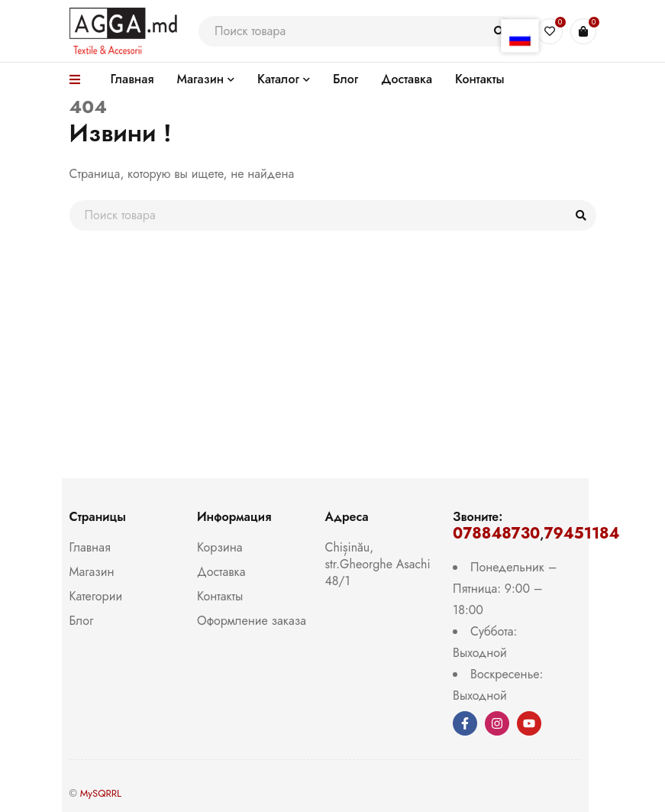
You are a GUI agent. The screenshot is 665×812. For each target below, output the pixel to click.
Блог (82, 621)
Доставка (221, 572)
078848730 (496, 534)
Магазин (92, 572)
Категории (96, 596)
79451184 (581, 534)
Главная (90, 547)
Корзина (220, 547)
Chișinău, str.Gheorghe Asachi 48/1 (378, 564)
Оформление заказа (252, 621)
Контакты (220, 596)
